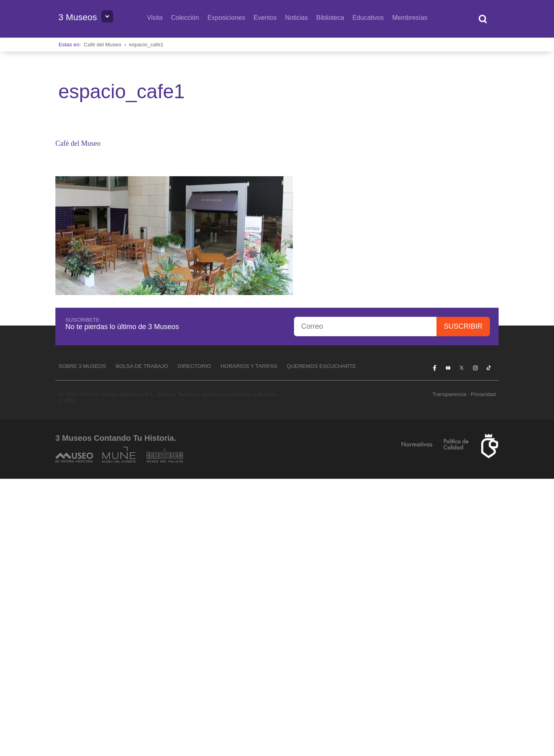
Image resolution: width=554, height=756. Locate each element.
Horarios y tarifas (249, 366)
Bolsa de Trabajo (142, 366)
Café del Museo (103, 45)
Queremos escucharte (321, 366)
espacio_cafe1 (146, 45)
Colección (185, 17)
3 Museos (78, 17)
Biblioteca (330, 17)
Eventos (265, 17)
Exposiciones (226, 17)
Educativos (368, 17)
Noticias (297, 17)
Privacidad (483, 394)
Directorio (194, 366)
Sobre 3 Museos (82, 366)
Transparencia (450, 394)
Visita (155, 17)
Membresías (410, 17)
